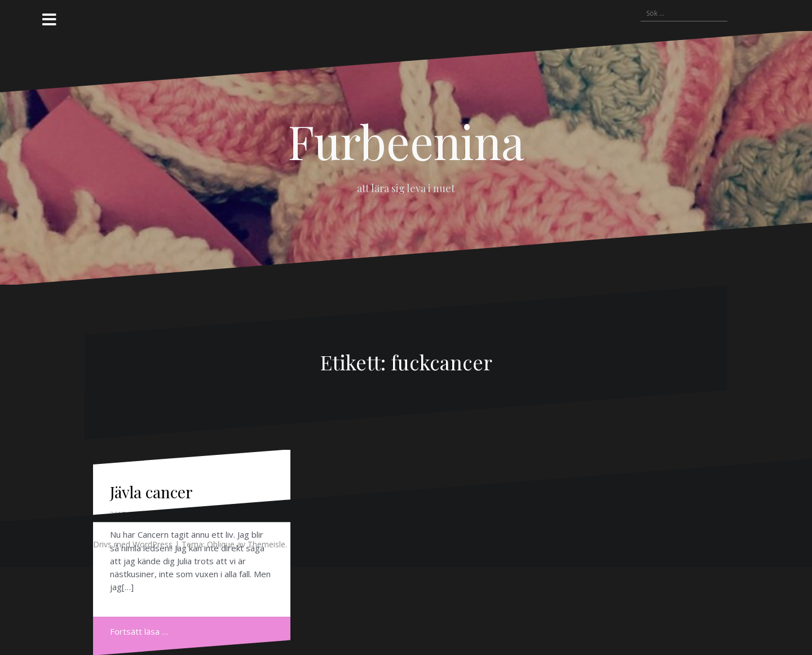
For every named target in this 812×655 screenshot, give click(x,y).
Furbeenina (406, 141)
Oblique (221, 544)
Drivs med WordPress (133, 544)
